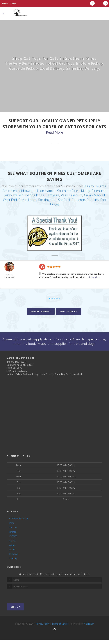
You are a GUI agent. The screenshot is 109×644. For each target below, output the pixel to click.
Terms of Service (60, 628)
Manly (86, 190)
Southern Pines (68, 190)
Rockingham (47, 199)
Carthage (52, 195)
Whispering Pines (31, 195)
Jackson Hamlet (44, 190)
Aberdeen (10, 190)
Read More (54, 132)
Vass (64, 195)
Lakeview (10, 195)
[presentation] (23, 599)
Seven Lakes (28, 199)
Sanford (64, 199)
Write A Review (69, 311)
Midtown (25, 190)
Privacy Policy (43, 628)
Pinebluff (76, 195)
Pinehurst (99, 190)
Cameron (78, 199)
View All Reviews (41, 311)
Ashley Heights (95, 186)
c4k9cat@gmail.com (17, 375)
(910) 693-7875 (14, 372)
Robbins (93, 199)
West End (10, 199)
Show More (94, 276)
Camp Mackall (94, 195)
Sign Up (15, 611)
